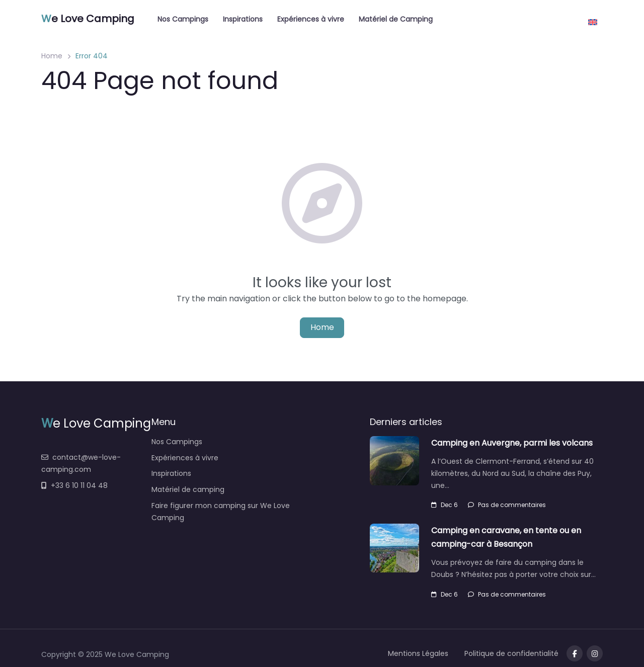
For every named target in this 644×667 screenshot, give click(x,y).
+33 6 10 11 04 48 (74, 485)
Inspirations (243, 19)
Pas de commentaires (507, 505)
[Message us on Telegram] (595, 653)
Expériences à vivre (311, 19)
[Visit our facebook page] (575, 653)
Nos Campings (183, 19)
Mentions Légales (418, 653)
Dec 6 (445, 505)
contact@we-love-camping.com (81, 463)
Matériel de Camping (396, 19)
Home (52, 56)
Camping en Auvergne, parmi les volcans (512, 443)
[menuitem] (593, 18)
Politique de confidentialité (511, 653)
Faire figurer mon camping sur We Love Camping (221, 512)
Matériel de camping (188, 489)
